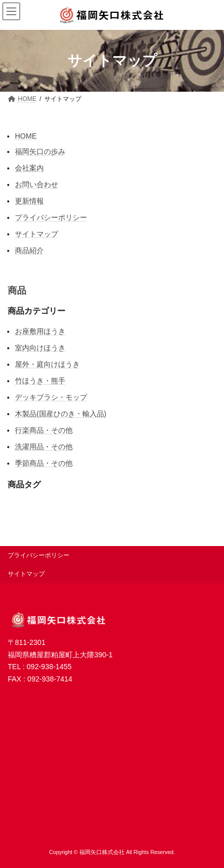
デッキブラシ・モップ (51, 397)
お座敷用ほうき (40, 331)
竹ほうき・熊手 (40, 381)
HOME (26, 136)
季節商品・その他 (44, 463)
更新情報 (29, 201)
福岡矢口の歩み (40, 151)
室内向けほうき (40, 348)
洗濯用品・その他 (44, 447)
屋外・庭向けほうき (47, 364)
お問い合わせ (37, 184)
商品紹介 (29, 250)
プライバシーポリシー (51, 217)
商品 (17, 291)
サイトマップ (37, 234)
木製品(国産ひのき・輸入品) (61, 414)
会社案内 (29, 168)
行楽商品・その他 (44, 430)
